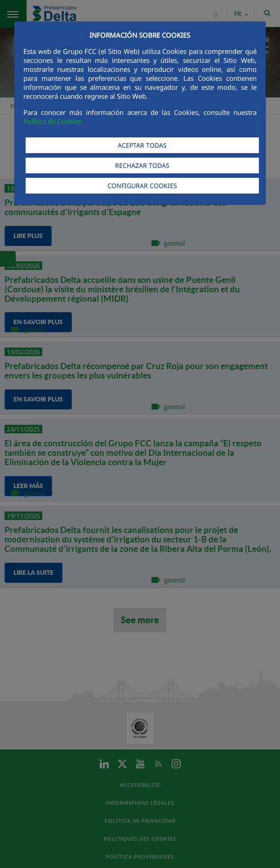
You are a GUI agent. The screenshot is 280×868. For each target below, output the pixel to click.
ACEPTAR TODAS (142, 145)
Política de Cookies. (53, 121)
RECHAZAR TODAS (142, 165)
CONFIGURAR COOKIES (142, 186)
